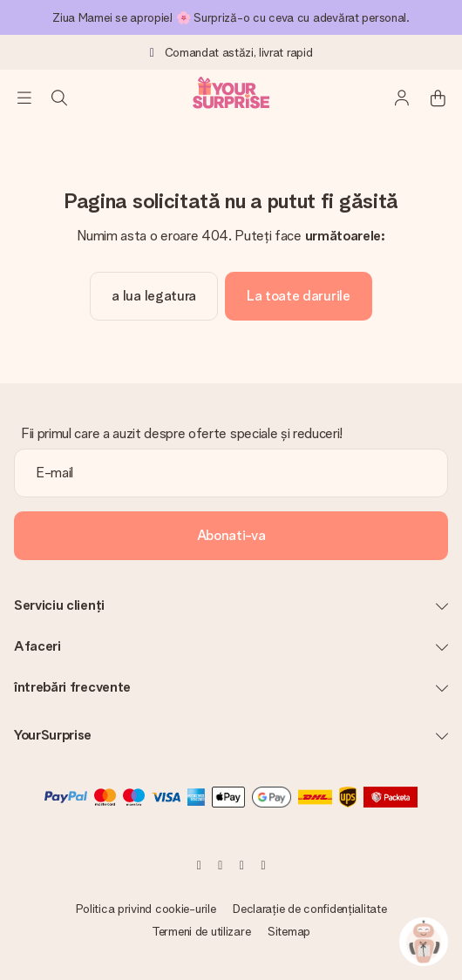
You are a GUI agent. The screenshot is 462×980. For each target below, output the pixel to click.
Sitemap (289, 931)
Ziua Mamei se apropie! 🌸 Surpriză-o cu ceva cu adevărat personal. (231, 17)
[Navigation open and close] (24, 98)
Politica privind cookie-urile (146, 909)
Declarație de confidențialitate (309, 909)
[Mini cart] (438, 98)
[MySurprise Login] (403, 98)
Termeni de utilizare (201, 931)
